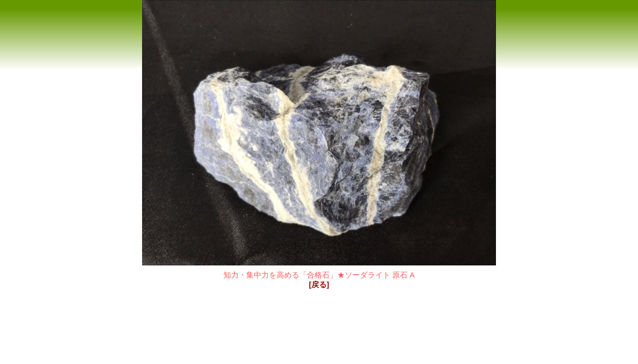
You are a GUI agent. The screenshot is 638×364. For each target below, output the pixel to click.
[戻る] (319, 284)
